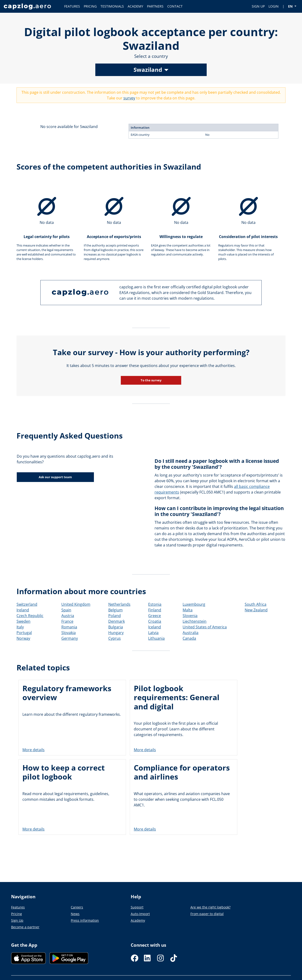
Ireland (23, 610)
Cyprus (115, 639)
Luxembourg (194, 605)
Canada (189, 639)
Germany (70, 639)
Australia (191, 633)
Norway (23, 639)
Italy (20, 627)
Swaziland (148, 70)
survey (129, 98)
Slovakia (69, 633)
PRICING (90, 6)
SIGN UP (258, 6)
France (67, 622)
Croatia (155, 622)
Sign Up (17, 920)
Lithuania (156, 639)
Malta (188, 610)
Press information (85, 920)
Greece (155, 616)
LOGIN (274, 6)
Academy (138, 920)
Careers (77, 907)
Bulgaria (116, 627)
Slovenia (190, 616)
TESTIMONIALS (112, 6)
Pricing (17, 914)
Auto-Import (140, 914)
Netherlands (119, 605)
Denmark (117, 622)
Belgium (115, 610)
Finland (155, 610)
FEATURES (72, 6)
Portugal (24, 633)
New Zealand (256, 610)
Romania (69, 627)
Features (18, 907)
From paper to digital (207, 914)
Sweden (23, 622)
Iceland (155, 627)
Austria (68, 616)
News (75, 914)
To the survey (151, 380)
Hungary (116, 633)
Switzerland (27, 605)
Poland (115, 616)
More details (34, 750)
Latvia (153, 633)
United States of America (205, 627)
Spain (66, 610)
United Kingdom (76, 605)
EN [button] (291, 6)
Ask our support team (55, 477)
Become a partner (25, 927)
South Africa (256, 605)
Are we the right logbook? (210, 907)
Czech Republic (30, 616)
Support (137, 907)
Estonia (155, 605)
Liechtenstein (195, 622)
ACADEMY (135, 6)
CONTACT (175, 6)
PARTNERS (155, 6)
